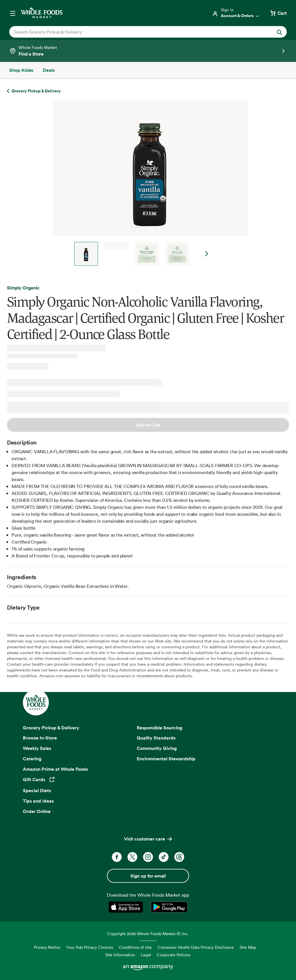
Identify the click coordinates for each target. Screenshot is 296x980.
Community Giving (157, 748)
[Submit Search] (280, 32)
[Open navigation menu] (13, 13)
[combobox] (135, 32)
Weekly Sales (37, 748)
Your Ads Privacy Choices (90, 947)
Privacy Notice (47, 947)
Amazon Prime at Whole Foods (55, 769)
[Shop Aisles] (21, 70)
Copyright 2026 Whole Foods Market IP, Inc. (148, 934)
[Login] (236, 13)
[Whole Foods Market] (42, 13)
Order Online (37, 811)
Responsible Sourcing (160, 728)
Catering (32, 759)
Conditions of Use (135, 947)
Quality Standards (156, 738)
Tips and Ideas (38, 801)
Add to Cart (148, 425)
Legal (146, 955)
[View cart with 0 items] (278, 13)
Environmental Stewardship (166, 759)
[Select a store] (148, 51)
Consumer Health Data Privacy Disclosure (196, 947)
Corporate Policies (174, 955)
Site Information (120, 955)
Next (207, 254)
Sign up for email (148, 876)
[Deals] (49, 70)
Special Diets (37, 790)
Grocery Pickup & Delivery (51, 728)
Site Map (248, 947)
